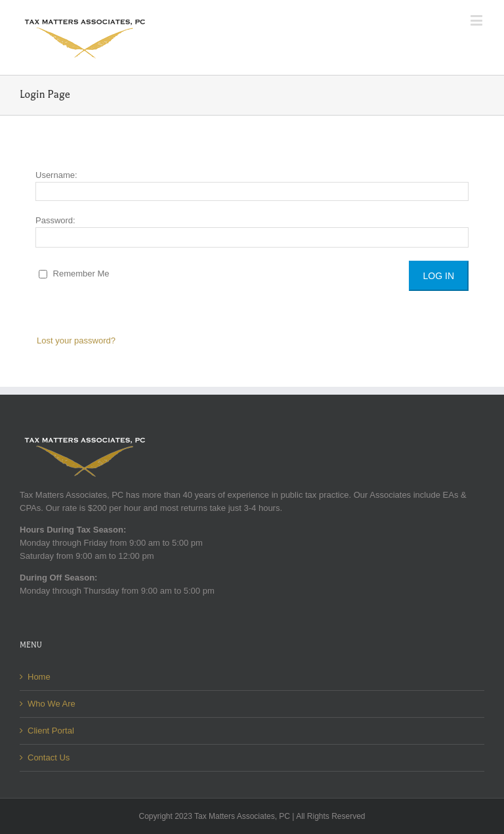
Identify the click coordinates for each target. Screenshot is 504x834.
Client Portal (51, 731)
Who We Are (52, 704)
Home (39, 677)
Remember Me (74, 274)
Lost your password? (76, 340)
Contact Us (49, 757)
